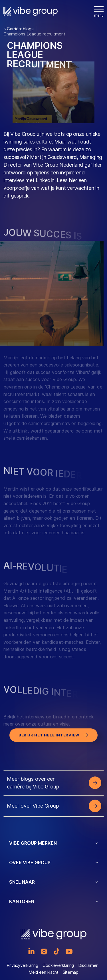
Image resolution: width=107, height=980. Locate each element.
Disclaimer (88, 965)
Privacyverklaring (22, 965)
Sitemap (71, 972)
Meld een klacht (44, 972)
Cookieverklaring (58, 965)
